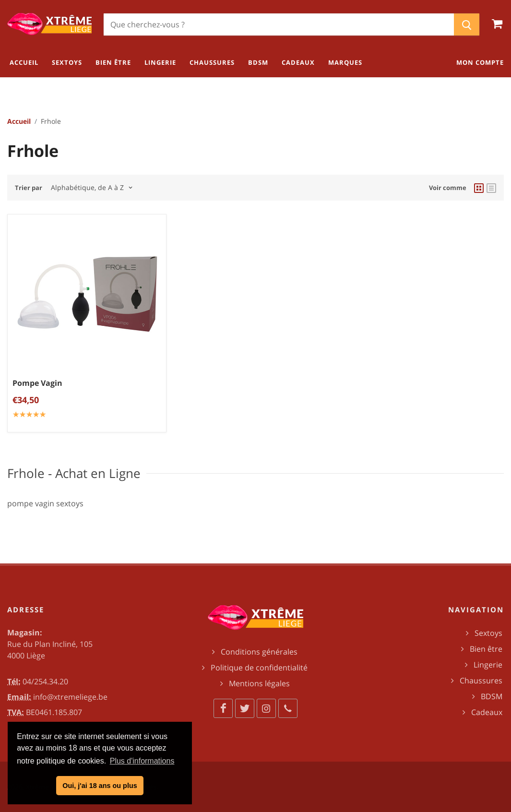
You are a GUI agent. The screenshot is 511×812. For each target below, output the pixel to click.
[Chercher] (279, 24)
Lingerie (488, 665)
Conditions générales (259, 652)
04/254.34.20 (45, 681)
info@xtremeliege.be (70, 697)
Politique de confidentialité (259, 668)
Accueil (19, 121)
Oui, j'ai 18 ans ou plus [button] (100, 786)
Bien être (486, 649)
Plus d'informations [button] (142, 761)
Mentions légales (259, 683)
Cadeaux (487, 712)
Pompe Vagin (37, 382)
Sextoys (488, 633)
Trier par (29, 188)
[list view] (491, 188)
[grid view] (479, 188)
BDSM (492, 696)
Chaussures (481, 681)
